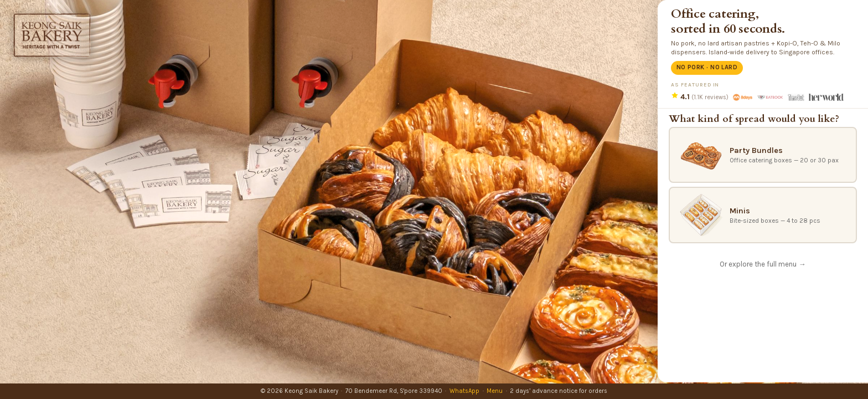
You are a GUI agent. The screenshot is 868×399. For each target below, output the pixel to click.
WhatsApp (464, 391)
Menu (495, 391)
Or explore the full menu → (763, 264)
